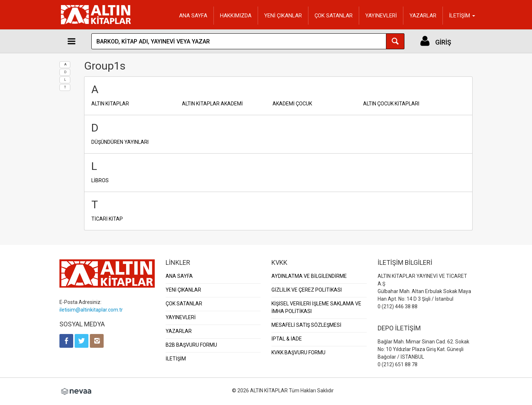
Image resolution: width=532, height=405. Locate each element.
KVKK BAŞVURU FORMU (298, 352)
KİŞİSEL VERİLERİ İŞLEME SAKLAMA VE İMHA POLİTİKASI (316, 307)
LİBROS (100, 180)
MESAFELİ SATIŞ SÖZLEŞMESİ (306, 325)
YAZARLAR (423, 16)
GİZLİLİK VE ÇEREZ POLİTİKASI (307, 290)
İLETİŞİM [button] (462, 16)
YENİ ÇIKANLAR (283, 16)
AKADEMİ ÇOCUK (292, 104)
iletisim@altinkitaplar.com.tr (91, 310)
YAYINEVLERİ (381, 16)
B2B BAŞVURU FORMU (191, 345)
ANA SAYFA (193, 16)
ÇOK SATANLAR (334, 16)
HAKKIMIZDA (236, 16)
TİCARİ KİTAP (107, 219)
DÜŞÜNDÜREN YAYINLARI (120, 142)
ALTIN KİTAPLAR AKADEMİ (212, 104)
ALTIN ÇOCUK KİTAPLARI (391, 104)
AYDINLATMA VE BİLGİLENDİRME (309, 276)
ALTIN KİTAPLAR (110, 104)
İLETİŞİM (176, 359)
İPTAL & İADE (287, 339)
